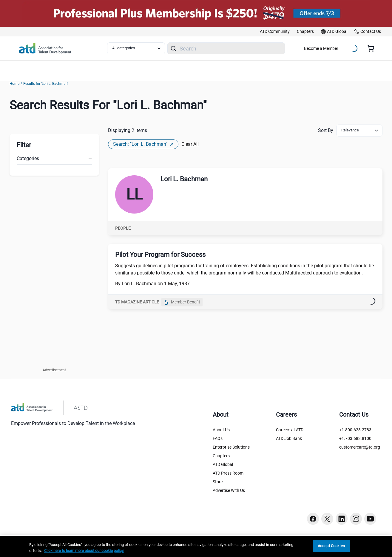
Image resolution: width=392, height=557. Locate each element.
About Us (221, 430)
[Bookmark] (369, 302)
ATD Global (223, 464)
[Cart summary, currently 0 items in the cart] (373, 48)
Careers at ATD (290, 430)
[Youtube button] (370, 519)
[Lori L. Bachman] (134, 194)
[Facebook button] (313, 519)
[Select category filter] (136, 48)
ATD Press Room (228, 473)
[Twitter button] (327, 519)
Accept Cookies (331, 546)
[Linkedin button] (342, 519)
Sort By (326, 130)
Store (218, 482)
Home (14, 84)
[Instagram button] (356, 519)
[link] (275, 32)
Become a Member (321, 48)
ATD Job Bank (289, 438)
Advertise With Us (229, 490)
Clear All (190, 144)
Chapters (221, 456)
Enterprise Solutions (231, 447)
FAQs (218, 438)
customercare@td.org (360, 447)
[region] (196, 546)
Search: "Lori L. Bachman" (143, 144)
